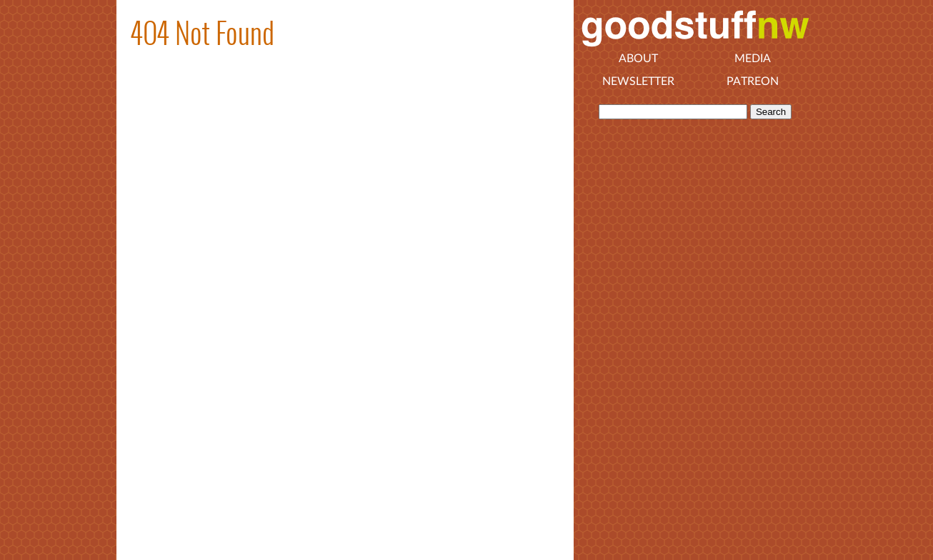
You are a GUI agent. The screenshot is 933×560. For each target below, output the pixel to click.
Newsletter (638, 81)
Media (753, 59)
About (638, 59)
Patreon (753, 81)
